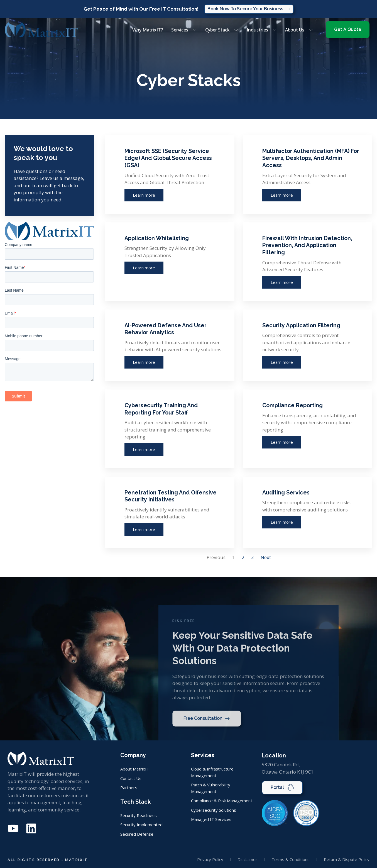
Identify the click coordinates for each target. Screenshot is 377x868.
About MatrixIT (135, 770)
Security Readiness (139, 816)
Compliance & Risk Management (222, 801)
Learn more (144, 195)
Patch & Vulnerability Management (211, 788)
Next (266, 558)
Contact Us (131, 779)
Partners (129, 788)
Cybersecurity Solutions (214, 810)
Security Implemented (141, 825)
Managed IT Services (211, 819)
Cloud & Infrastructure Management (212, 773)
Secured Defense (137, 834)
